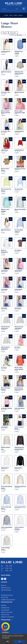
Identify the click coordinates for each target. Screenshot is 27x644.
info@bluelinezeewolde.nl (8, 600)
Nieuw (16, 15)
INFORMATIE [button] (6, 638)
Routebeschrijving (7, 595)
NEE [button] (8, 641)
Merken (21, 15)
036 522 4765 (5, 597)
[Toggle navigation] (24, 9)
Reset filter (13, 33)
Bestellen (4, 605)
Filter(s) (5, 33)
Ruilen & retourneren (7, 612)
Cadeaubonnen (5, 608)
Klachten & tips (5, 615)
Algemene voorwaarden (8, 617)
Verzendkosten (5, 610)
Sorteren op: (13, 35)
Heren (11, 15)
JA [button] (19, 641)
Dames (6, 15)
